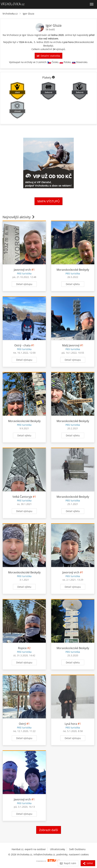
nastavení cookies (79, 854)
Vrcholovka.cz (10, 14)
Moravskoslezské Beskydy (73, 270)
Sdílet (88, 863)
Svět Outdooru (77, 849)
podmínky (62, 854)
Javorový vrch (22, 270)
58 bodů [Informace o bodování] (50, 29)
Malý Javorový (71, 345)
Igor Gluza (28, 14)
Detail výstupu (24, 284)
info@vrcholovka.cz (44, 854)
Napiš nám (68, 863)
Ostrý (22, 724)
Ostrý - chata (22, 345)
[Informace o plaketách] (53, 78)
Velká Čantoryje (22, 497)
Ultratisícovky (58, 849)
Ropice (22, 648)
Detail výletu (73, 284)
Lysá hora (68, 42)
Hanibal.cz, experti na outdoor (29, 849)
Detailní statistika (48, 56)
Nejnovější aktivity (19, 217)
